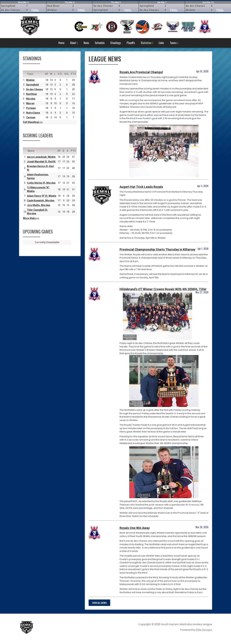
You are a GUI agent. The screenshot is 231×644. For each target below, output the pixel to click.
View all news (99, 603)
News (86, 43)
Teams (174, 43)
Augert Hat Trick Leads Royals (141, 187)
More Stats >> (31, 218)
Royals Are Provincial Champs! (141, 72)
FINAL (35, 10)
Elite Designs (204, 630)
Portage (31, 108)
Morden (31, 99)
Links (161, 43)
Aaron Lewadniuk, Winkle (41, 157)
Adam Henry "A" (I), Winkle (42, 196)
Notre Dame (33, 113)
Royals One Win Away (135, 528)
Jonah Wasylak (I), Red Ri (41, 162)
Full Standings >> (33, 122)
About (74, 43)
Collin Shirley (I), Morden (41, 183)
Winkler (30, 80)
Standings (116, 43)
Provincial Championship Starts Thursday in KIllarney (157, 249)
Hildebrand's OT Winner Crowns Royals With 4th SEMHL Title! (163, 289)
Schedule (100, 43)
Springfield (32, 85)
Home (61, 43)
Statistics (147, 43)
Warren (30, 103)
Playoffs (131, 43)
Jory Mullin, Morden (39, 205)
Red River (32, 94)
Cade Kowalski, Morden (41, 201)
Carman (31, 117)
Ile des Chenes (35, 89)
